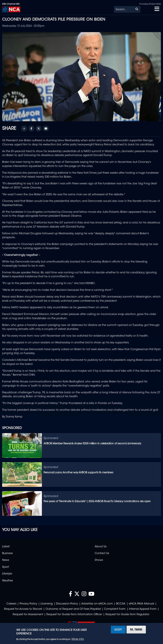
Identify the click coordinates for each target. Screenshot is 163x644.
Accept (118, 630)
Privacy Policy (28, 604)
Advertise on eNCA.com (97, 604)
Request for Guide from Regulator (127, 615)
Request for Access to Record (23, 609)
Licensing (47, 604)
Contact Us (102, 553)
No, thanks (136, 630)
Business (7, 553)
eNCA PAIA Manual (141, 604)
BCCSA (121, 604)
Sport (6, 567)
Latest (6, 547)
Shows (99, 560)
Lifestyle (7, 574)
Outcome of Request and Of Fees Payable (73, 609)
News (6, 560)
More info (78, 639)
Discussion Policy (67, 604)
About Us (101, 547)
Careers (11, 604)
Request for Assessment (28, 615)
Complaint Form (115, 609)
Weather (8, 581)
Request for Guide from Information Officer (74, 615)
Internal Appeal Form (143, 609)
